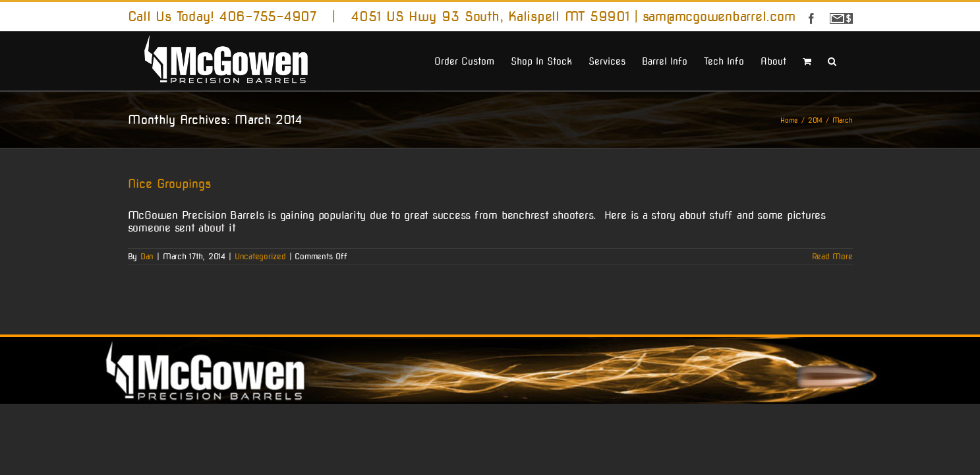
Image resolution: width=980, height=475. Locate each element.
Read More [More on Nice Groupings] (832, 256)
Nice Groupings (169, 184)
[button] (849, 60)
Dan (147, 256)
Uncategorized (260, 256)
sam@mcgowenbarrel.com (719, 16)
